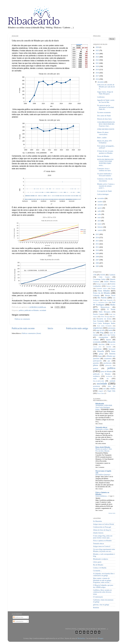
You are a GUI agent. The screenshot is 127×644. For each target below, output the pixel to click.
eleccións (102, 344)
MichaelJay (81, 638)
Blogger (101, 638)
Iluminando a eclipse (102, 429)
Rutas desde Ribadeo (103, 447)
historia (112, 354)
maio (99, 217)
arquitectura (98, 328)
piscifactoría (107, 363)
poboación (108, 365)
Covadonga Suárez (99, 279)
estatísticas (97, 349)
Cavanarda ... (97, 571)
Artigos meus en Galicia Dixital (104, 524)
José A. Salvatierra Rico (101, 302)
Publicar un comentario (22, 319)
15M (95, 275)
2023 (97, 57)
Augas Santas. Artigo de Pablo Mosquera (105, 93)
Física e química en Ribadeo (102, 541)
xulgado (101, 391)
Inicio (50, 328)
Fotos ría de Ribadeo (102, 293)
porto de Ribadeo (106, 371)
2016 (97, 79)
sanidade (112, 381)
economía (97, 342)
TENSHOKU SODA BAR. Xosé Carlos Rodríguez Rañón (104, 407)
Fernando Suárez (102, 288)
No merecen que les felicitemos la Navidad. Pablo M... (106, 107)
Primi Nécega (105, 317)
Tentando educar (101, 427)
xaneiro (100, 230)
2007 (97, 260)
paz (109, 361)
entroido (109, 347)
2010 (97, 250)
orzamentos (108, 358)
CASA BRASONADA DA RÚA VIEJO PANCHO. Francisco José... (106, 124)
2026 (97, 47)
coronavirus (103, 337)
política (21, 310)
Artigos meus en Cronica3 (102, 546)
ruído (95, 379)
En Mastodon (97, 521)
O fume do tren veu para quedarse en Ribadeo (105, 152)
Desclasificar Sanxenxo (103, 475)
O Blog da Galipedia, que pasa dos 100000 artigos (103, 586)
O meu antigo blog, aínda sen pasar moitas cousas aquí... (103, 537)
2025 (97, 50)
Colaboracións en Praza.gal (102, 527)
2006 (97, 263)
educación (111, 342)
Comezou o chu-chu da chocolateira (105, 180)
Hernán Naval (110, 295)
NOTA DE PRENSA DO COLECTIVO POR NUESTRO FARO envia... (105, 162)
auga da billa (100, 330)
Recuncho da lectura (104, 319)
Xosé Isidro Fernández (104, 326)
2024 (97, 54)
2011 (97, 247)
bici (94, 333)
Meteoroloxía (105, 307)
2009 (97, 253)
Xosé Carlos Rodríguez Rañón (104, 323)
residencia (96, 376)
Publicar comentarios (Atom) (31, 333)
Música (96, 309)
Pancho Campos (99, 314)
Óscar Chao (101, 393)
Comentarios (18, 621)
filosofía (101, 351)
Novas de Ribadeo (103, 156)
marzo (100, 224)
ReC (114, 317)
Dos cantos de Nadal (104, 116)
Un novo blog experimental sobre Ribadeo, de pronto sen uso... (104, 550)
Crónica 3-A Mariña (100, 568)
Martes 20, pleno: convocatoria (103, 133)
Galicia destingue (103, 194)
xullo (100, 211)
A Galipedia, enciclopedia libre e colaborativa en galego (104, 575)
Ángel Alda (111, 391)
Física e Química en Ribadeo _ (102, 493)
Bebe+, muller (102, 138)
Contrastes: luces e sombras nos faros (104, 170)
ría (108, 379)
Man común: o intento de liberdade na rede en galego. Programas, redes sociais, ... (102, 580)
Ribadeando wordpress (101, 559)
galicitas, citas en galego (101, 605)
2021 (97, 63)
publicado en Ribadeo (32, 310)
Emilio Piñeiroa (110, 282)
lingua (100, 356)
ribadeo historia (98, 533)
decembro (101, 82)
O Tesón (111, 309)
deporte (109, 340)
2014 (97, 238)
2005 (97, 266)
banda (110, 330)
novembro (101, 198)
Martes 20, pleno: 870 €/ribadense (104, 142)
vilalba (113, 389)
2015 (97, 234)
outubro (100, 202)
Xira (111, 321)
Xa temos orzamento (104, 112)
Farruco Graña (111, 286)
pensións (96, 363)
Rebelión (96, 608)
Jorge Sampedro (108, 300)
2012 (97, 244)
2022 (97, 60)
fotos (113, 351)
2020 (97, 66)
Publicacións (18, 617)
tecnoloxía (97, 386)
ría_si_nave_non (98, 381)
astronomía (112, 328)
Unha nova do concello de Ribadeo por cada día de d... (106, 87)
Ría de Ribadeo (98, 565)
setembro (101, 205)
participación (97, 361)
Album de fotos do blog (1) (102, 530)
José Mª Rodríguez (104, 304)
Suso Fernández (99, 321)
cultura (96, 340)
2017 (97, 76)
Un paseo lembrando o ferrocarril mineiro (105, 175)
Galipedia (96, 295)
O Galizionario (98, 597)
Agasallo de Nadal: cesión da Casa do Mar (106, 101)
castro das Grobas (109, 335)
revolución (109, 376)
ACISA (103, 275)
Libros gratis (97, 562)
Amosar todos (112, 513)
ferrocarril (112, 349)
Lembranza (101, 97)
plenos (96, 365)
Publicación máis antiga (77, 328)
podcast (96, 368)
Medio (113, 305)
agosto (100, 208)
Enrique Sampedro (102, 284)
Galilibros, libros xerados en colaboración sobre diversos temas (102, 592)
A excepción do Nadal (104, 191)
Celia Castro (104, 277)
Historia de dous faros (104, 119)
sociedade (43, 310)
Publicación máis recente (23, 328)
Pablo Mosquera (105, 312)
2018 (97, 73)
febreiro (100, 227)
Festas (113, 288)
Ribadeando (100, 404)
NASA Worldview (101, 496)
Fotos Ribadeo (104, 291)
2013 (97, 241)
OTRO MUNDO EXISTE (106, 129)
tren (104, 389)
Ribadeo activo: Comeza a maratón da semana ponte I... (106, 186)
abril (99, 221)
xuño (99, 214)
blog (102, 333)
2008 (97, 257)
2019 (97, 70)
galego (101, 354)
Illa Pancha (102, 298)
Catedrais (112, 275)
